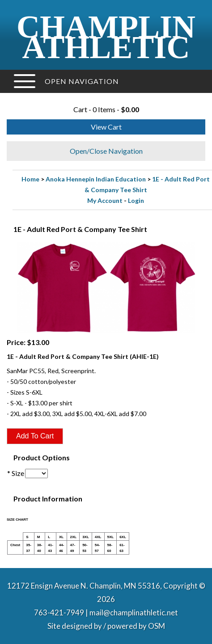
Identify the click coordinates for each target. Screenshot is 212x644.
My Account (105, 200)
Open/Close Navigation (106, 151)
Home (30, 179)
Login (136, 200)
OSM (157, 626)
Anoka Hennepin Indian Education (96, 179)
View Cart (106, 127)
